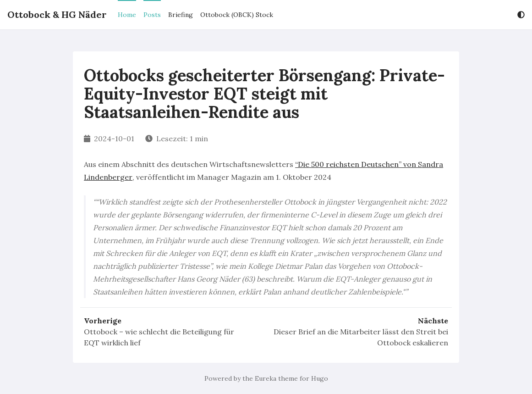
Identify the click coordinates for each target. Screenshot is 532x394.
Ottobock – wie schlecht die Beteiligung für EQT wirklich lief (159, 337)
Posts (152, 15)
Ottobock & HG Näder (57, 14)
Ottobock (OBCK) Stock (237, 15)
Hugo (320, 378)
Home (127, 15)
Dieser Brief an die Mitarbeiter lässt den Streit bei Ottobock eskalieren (361, 337)
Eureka (266, 378)
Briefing (181, 15)
